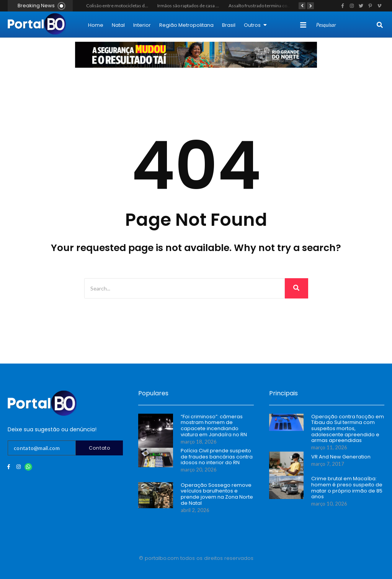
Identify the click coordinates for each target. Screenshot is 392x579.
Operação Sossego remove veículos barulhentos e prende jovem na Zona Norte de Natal (217, 494)
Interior (142, 25)
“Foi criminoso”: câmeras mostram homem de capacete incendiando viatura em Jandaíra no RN (214, 426)
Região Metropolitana (186, 25)
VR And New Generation (341, 457)
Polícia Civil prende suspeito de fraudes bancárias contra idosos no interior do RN (217, 457)
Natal (118, 25)
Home (96, 25)
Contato (100, 448)
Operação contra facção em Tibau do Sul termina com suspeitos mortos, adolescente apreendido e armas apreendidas (348, 429)
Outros (255, 25)
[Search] (345, 25)
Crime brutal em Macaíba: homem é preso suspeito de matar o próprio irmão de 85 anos (347, 488)
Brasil (229, 25)
